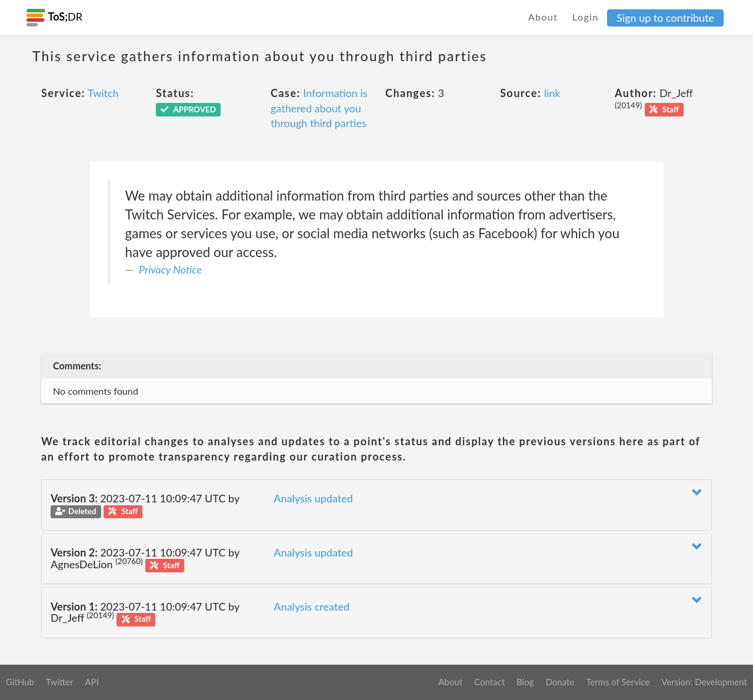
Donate (560, 682)
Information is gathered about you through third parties (319, 108)
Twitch (103, 93)
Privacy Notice (170, 269)
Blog (525, 682)
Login (586, 17)
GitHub (20, 682)
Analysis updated (313, 498)
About (543, 17)
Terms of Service (618, 682)
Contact (489, 682)
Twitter (60, 682)
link (552, 93)
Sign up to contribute (665, 18)
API (91, 682)
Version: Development (704, 682)
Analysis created (311, 606)
